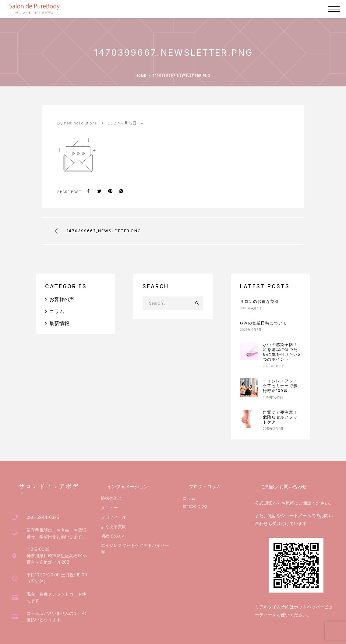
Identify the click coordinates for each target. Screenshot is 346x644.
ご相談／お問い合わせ (284, 487)
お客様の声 (62, 299)
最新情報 (59, 323)
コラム (57, 311)
